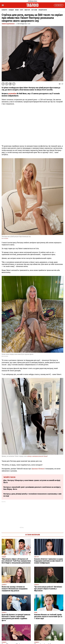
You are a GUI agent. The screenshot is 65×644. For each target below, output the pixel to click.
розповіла (13, 94)
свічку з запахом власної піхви (37, 456)
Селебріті (4, 10)
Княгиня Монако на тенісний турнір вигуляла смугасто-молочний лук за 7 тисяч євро (48, 617)
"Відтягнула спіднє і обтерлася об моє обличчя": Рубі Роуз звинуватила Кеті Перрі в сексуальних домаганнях (16, 561)
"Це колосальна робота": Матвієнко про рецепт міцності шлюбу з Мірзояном (48, 589)
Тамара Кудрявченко (8, 24)
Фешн (17, 10)
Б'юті (22, 10)
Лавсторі (27, 10)
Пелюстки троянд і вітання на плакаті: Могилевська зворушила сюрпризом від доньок (15, 589)
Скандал (11, 10)
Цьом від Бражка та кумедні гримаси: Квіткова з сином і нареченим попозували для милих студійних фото (16, 617)
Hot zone (34, 10)
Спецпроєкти (43, 10)
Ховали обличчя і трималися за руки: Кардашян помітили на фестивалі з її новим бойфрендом (49, 561)
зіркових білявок (38, 469)
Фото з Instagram (5, 238)
